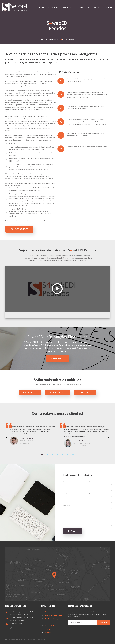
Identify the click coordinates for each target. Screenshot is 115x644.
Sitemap (48, 629)
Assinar (104, 622)
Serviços (83, 7)
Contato (109, 7)
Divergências (30, 393)
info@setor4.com (16, 623)
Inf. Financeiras (58, 393)
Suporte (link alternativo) (54, 626)
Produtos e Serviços (52, 619)
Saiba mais (57, 359)
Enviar (72, 531)
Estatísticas (85, 393)
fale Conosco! (19, 229)
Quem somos (54, 7)
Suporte (97, 7)
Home (42, 7)
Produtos (68, 7)
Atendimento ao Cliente (54, 615)
